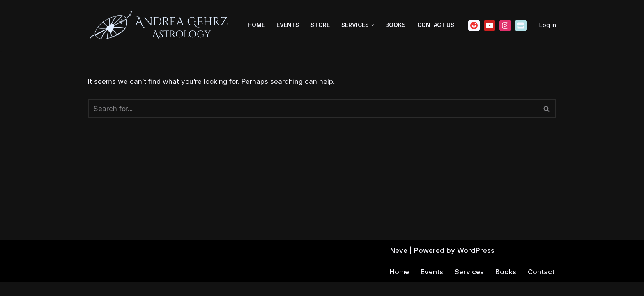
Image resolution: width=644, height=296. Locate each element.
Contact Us (436, 25)
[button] (372, 25)
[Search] (313, 109)
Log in (547, 25)
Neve (398, 264)
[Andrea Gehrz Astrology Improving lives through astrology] (160, 25)
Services (468, 285)
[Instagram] (505, 25)
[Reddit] (474, 25)
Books (396, 25)
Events (288, 25)
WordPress (476, 264)
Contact (541, 285)
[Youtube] (490, 25)
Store (320, 25)
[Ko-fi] (521, 25)
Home (256, 25)
